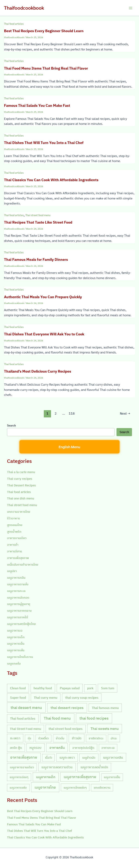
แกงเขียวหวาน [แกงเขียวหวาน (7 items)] (102, 788)
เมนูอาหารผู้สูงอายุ (19, 604)
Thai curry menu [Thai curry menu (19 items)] (45, 697)
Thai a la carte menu (21, 472)
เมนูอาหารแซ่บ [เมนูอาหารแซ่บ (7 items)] (18, 788)
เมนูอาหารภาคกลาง (19, 611)
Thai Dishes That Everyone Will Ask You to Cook (44, 334)
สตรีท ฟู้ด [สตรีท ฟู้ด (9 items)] (16, 748)
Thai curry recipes (20, 479)
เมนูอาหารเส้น (16, 650)
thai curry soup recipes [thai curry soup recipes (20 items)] (82, 697)
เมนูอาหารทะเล (16, 591)
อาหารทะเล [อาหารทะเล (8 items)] (108, 748)
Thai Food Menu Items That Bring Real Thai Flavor (46, 68)
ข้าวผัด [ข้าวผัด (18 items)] (77, 738)
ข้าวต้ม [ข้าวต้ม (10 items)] (60, 738)
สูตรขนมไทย (15, 525)
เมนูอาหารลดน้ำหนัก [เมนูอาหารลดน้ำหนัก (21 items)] (94, 767)
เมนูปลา (12, 571)
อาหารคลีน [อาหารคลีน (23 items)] (57, 748)
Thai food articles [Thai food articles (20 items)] (23, 718)
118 (72, 413)
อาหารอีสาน (14, 551)
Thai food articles (14, 24)
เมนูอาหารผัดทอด (18, 597)
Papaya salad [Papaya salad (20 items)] (70, 688)
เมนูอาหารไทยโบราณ (20, 657)
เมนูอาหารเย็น (16, 644)
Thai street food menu (38, 215)
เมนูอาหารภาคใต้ (17, 617)
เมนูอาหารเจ (15, 630)
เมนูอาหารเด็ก (16, 637)
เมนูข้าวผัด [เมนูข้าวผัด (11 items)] (89, 758)
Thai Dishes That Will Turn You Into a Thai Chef (44, 143)
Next (125, 413)
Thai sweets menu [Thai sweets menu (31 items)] (105, 729)
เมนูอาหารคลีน (16, 578)
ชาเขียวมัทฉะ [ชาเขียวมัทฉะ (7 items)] (96, 738)
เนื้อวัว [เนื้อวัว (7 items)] (49, 758)
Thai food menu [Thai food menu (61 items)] (57, 718)
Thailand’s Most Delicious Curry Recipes (38, 371)
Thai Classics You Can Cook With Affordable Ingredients (51, 180)
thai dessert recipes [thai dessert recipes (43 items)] (67, 708)
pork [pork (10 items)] (90, 688)
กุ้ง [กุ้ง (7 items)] (29, 738)
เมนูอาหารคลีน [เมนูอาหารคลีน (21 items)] (113, 757)
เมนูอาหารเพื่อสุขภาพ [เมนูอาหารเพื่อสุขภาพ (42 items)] (80, 777)
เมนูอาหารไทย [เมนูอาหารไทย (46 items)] (45, 787)
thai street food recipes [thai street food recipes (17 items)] (66, 729)
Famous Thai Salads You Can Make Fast (37, 105)
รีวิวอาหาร (13, 518)
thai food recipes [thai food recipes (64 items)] (94, 718)
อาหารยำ (13, 545)
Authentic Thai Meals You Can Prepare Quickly (43, 297)
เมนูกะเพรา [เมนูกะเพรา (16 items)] (67, 757)
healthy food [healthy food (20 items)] (43, 688)
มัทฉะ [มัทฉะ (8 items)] (114, 738)
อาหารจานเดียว (17, 538)
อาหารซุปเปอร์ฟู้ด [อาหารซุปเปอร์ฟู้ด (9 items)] (83, 748)
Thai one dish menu (21, 498)
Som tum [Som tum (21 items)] (108, 688)
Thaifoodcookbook (24, 8)
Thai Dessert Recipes (21, 485)
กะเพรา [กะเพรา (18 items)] (15, 738)
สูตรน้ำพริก (14, 532)
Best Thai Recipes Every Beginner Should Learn (44, 31)
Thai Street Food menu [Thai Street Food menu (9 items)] (26, 729)
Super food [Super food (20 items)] (18, 697)
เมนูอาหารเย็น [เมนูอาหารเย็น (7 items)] (112, 777)
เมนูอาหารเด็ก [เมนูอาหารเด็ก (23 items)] (46, 777)
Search (11, 425)
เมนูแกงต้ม (14, 663)
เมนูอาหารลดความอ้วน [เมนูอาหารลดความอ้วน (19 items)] (57, 767)
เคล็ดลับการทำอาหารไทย (23, 564)
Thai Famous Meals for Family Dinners (36, 259)
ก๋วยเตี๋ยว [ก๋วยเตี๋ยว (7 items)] (43, 738)
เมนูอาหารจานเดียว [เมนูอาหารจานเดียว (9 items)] (22, 767)
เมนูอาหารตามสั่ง (18, 584)
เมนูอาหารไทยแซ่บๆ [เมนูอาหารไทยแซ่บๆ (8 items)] (75, 787)
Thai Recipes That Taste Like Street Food (38, 222)
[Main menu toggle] (131, 8)
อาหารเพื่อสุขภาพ (18, 558)
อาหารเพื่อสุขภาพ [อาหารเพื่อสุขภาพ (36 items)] (24, 757)
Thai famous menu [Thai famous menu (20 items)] (105, 708)
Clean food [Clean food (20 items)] (18, 688)
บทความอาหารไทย (19, 512)
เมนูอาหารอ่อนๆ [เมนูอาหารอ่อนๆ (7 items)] (19, 777)
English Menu (69, 447)
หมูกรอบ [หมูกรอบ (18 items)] (35, 748)
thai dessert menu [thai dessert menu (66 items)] (26, 708)
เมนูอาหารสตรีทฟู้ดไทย (21, 624)
